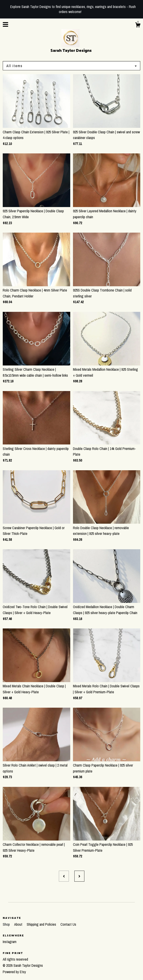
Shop (7, 924)
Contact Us (68, 924)
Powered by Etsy (14, 972)
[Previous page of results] (64, 876)
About (19, 924)
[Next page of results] (79, 876)
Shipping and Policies (42, 924)
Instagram (10, 942)
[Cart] (138, 26)
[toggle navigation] (5, 24)
